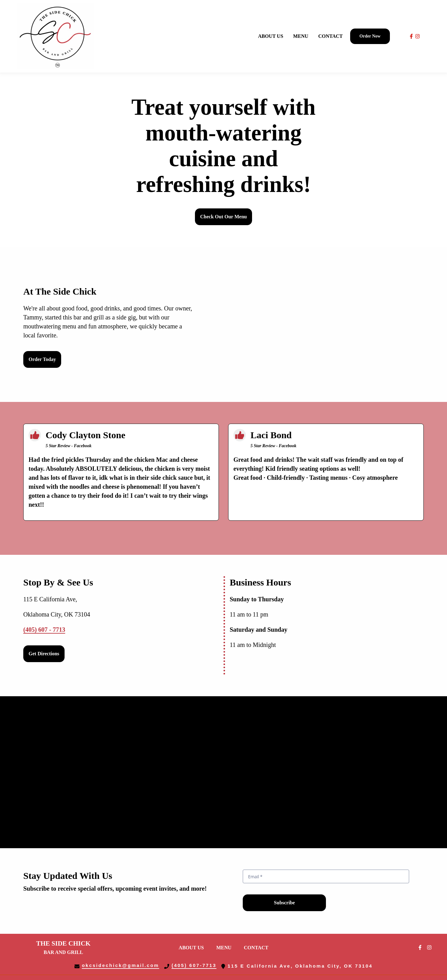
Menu (226, 947)
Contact (258, 947)
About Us (193, 947)
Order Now (370, 36)
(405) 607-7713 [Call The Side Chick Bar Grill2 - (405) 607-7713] (194, 965)
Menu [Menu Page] (301, 36)
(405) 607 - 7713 (44, 630)
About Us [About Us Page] (271, 36)
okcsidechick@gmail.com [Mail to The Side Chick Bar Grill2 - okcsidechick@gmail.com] (121, 965)
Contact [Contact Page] (330, 36)
